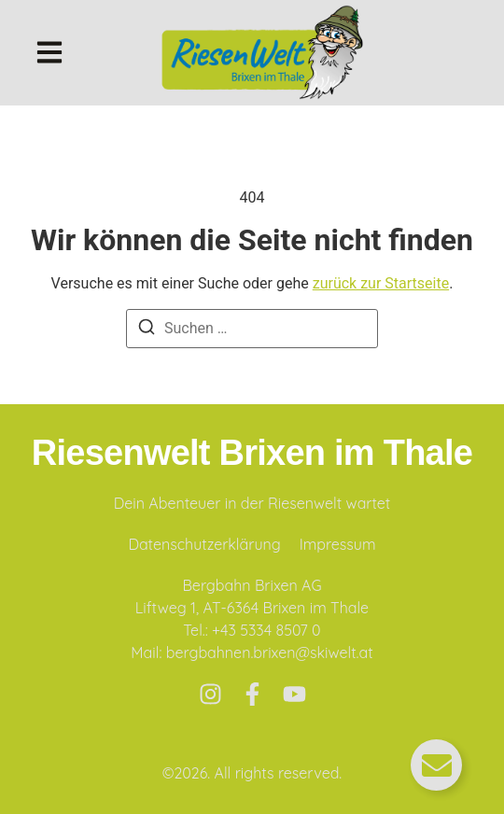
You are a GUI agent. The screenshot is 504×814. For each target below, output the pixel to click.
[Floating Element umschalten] (436, 765)
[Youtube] (294, 694)
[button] (49, 52)
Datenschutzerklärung (204, 544)
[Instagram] (210, 694)
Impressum (338, 544)
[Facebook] (252, 694)
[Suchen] (147, 330)
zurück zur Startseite (381, 283)
